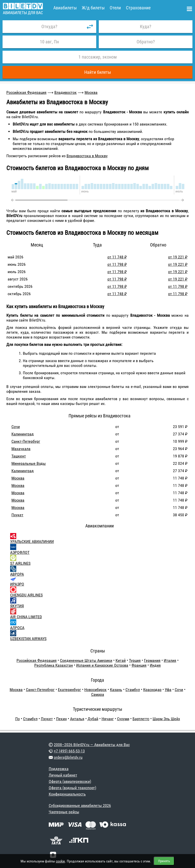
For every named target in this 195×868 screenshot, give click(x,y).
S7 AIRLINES (20, 563)
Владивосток (66, 92)
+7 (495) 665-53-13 (69, 751)
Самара (98, 694)
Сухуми (123, 719)
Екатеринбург (69, 690)
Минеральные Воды (29, 463)
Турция (135, 660)
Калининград (23, 434)
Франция (139, 665)
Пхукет (17, 515)
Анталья (77, 719)
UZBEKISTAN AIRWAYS (28, 639)
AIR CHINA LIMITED (26, 617)
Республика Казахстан (54, 665)
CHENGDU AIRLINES (26, 595)
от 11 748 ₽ (117, 257)
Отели (115, 8)
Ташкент (19, 456)
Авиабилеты (65, 8)
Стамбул (133, 690)
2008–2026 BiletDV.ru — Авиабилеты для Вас (92, 745)
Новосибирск (95, 690)
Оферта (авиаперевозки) (70, 781)
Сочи (16, 427)
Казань (116, 690)
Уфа (168, 690)
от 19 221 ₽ (178, 257)
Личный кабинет (63, 775)
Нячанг (108, 719)
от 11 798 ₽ (117, 264)
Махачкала (21, 449)
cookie (60, 861)
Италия (170, 660)
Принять (164, 861)
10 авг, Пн (49, 42)
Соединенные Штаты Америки (86, 660)
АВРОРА (17, 574)
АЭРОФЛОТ (20, 552)
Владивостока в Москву (87, 156)
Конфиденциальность (67, 794)
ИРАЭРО (17, 584)
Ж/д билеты (93, 8)
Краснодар (152, 690)
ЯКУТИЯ (17, 606)
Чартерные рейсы (64, 812)
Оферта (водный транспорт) (72, 788)
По (18, 719)
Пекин (61, 719)
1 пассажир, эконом (98, 57)
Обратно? (146, 42)
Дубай (93, 719)
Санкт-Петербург (26, 441)
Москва (91, 92)
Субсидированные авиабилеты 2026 (80, 805)
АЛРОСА (17, 628)
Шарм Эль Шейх (166, 719)
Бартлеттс (141, 719)
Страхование (138, 8)
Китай (121, 660)
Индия (155, 665)
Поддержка (59, 769)
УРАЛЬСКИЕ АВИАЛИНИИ (32, 542)
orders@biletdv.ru (68, 757)
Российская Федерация (26, 92)
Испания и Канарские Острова (102, 665)
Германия (152, 660)
